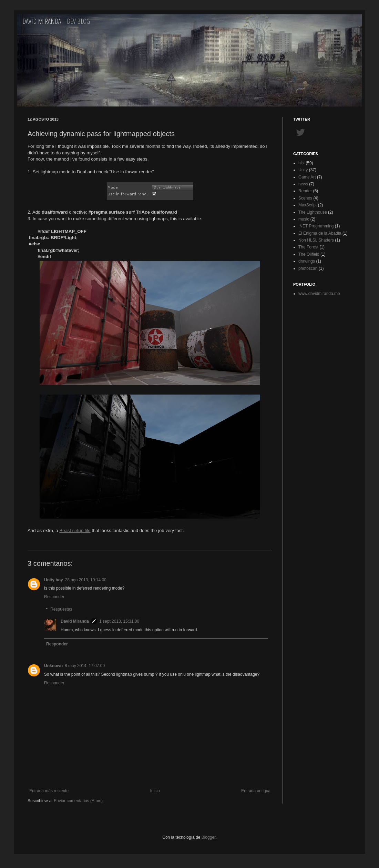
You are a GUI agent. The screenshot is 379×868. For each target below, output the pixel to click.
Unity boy (54, 580)
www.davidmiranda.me (319, 294)
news (303, 184)
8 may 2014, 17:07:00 (85, 666)
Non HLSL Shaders (316, 240)
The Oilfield (309, 254)
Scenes (305, 198)
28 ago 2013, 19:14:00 (86, 580)
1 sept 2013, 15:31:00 (119, 621)
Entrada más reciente (49, 791)
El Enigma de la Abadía (320, 233)
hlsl (301, 163)
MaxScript (308, 205)
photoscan (308, 268)
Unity (303, 170)
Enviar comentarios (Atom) (78, 801)
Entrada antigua (256, 791)
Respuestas (61, 609)
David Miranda (42, 21)
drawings (307, 261)
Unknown (53, 666)
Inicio (155, 791)
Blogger (209, 837)
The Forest (308, 247)
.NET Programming (316, 226)
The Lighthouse (313, 212)
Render (305, 191)
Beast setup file (75, 530)
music (304, 219)
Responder (54, 597)
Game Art (307, 177)
